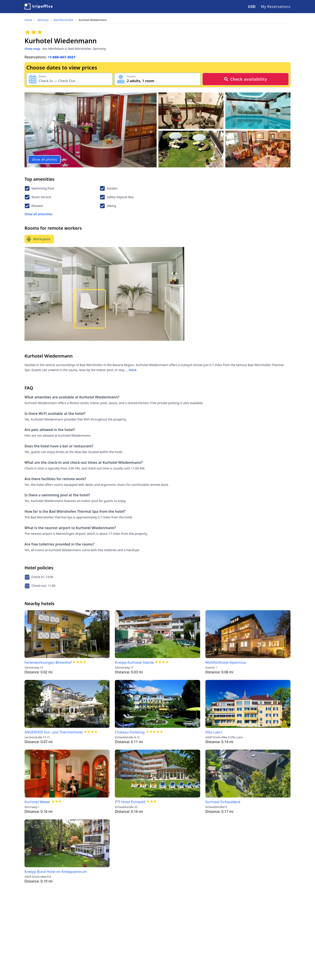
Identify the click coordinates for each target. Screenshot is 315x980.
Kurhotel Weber (37, 802)
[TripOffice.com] (38, 7)
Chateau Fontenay (130, 732)
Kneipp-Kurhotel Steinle (134, 662)
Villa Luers (214, 732)
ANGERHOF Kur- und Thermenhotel (54, 732)
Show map (32, 49)
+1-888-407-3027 (61, 57)
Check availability (246, 79)
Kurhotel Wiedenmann (93, 20)
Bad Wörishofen (64, 20)
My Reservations (276, 7)
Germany (43, 20)
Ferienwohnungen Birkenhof (48, 662)
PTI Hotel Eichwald (130, 802)
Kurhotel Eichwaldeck (223, 802)
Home (28, 20)
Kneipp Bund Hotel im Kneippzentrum (56, 872)
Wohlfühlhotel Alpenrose (226, 662)
